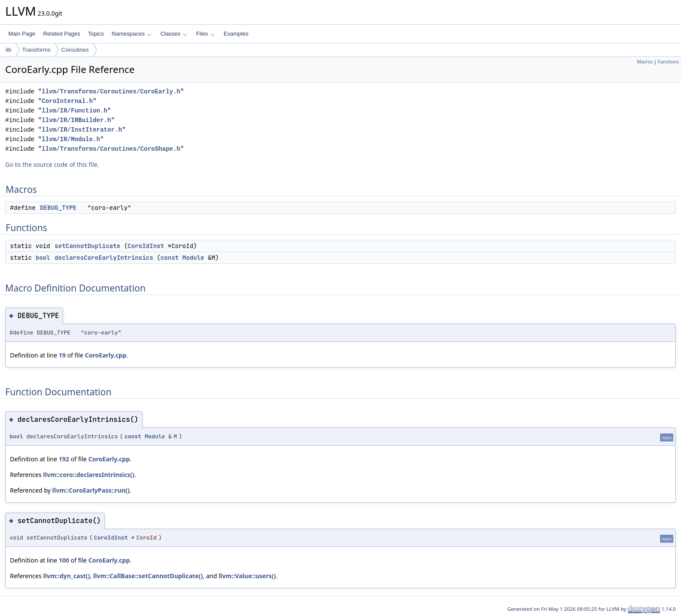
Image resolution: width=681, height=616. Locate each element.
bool (43, 258)
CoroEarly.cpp (105, 355)
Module (193, 258)
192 (64, 459)
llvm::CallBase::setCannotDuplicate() (148, 576)
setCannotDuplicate (88, 246)
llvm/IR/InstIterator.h (82, 130)
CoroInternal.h (67, 101)
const (169, 258)
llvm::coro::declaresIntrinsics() (89, 475)
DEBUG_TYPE (58, 208)
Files (205, 34)
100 (64, 560)
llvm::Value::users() (247, 576)
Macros (645, 62)
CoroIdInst (146, 246)
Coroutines (75, 50)
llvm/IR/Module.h (71, 139)
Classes (174, 34)
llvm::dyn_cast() (66, 576)
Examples (236, 34)
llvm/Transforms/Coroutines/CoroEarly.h (111, 91)
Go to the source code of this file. (52, 164)
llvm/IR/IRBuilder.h (76, 120)
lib (8, 50)
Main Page (22, 34)
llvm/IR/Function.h (74, 111)
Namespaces (131, 34)
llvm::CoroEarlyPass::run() (91, 490)
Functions (668, 62)
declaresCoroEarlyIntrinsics (104, 258)
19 (62, 355)
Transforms (36, 50)
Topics (96, 34)
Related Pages (61, 34)
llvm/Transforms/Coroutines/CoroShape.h (111, 149)
